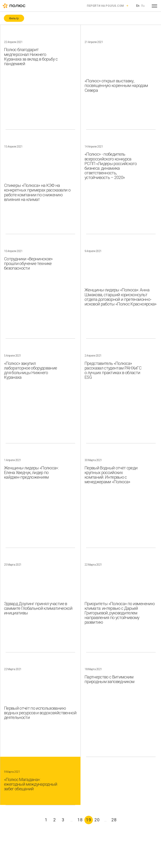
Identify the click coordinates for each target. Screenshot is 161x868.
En (138, 6)
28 (114, 820)
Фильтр (14, 18)
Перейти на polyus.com (105, 6)
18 (80, 820)
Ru (143, 6)
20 (97, 820)
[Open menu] (154, 6)
